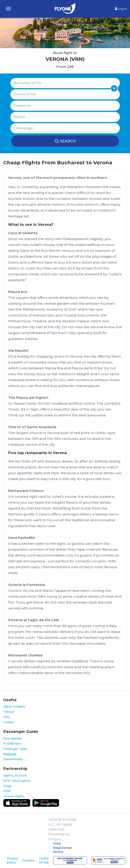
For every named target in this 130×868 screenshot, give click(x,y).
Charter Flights (14, 796)
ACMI (7, 791)
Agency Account (15, 775)
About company (14, 706)
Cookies (28, 860)
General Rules (13, 759)
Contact (9, 712)
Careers (9, 722)
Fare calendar (13, 738)
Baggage (10, 754)
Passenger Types (15, 749)
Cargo (8, 786)
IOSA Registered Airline (62, 848)
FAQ (6, 717)
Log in (121, 9)
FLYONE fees (12, 744)
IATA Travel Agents (17, 781)
